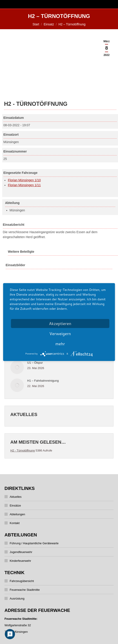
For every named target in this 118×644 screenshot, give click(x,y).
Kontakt (15, 523)
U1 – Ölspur (35, 363)
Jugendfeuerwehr (21, 552)
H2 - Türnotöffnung (23, 450)
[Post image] (17, 367)
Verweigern (60, 334)
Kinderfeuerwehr (20, 561)
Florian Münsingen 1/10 (24, 180)
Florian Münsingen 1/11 (24, 185)
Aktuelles (16, 497)
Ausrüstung (17, 599)
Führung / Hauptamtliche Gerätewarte (34, 543)
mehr (60, 344)
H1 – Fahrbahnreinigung (43, 381)
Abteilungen (17, 514)
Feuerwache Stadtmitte (25, 590)
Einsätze (15, 506)
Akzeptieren (60, 323)
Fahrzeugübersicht (22, 581)
